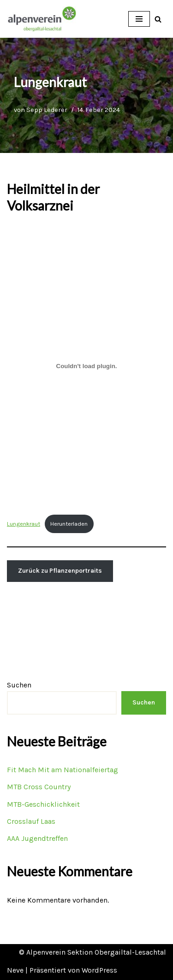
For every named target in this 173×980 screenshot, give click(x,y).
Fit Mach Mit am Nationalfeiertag (63, 770)
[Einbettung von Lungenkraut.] (86, 366)
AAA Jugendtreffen (37, 838)
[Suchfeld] (158, 19)
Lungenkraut (24, 524)
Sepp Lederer (47, 110)
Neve (15, 970)
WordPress (99, 970)
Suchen (19, 685)
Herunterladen (69, 524)
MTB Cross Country (39, 787)
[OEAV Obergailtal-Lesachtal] (42, 19)
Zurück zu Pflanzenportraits (60, 571)
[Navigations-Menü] (139, 19)
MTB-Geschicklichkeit (43, 804)
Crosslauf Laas (31, 821)
